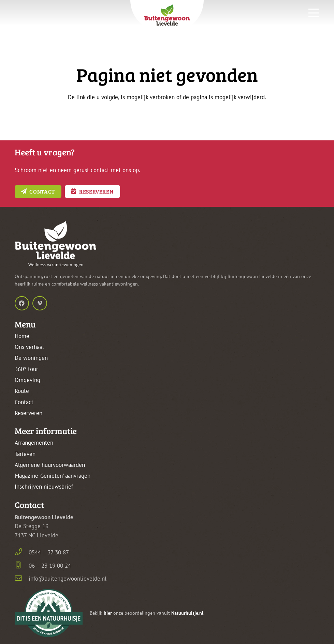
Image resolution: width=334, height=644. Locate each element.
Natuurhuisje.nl (187, 613)
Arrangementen (34, 443)
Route (22, 391)
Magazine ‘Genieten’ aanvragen (53, 476)
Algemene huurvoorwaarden (50, 465)
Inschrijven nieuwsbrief (44, 487)
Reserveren (28, 413)
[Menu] (314, 13)
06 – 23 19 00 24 (50, 566)
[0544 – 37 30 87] (22, 553)
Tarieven (25, 454)
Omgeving (27, 380)
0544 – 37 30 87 (49, 552)
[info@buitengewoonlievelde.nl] (22, 579)
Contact (24, 402)
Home (22, 336)
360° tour (26, 369)
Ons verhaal (29, 347)
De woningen (31, 358)
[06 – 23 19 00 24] (22, 566)
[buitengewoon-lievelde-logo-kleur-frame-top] (167, 17)
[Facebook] (22, 303)
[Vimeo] (40, 303)
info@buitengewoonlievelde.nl (68, 579)
